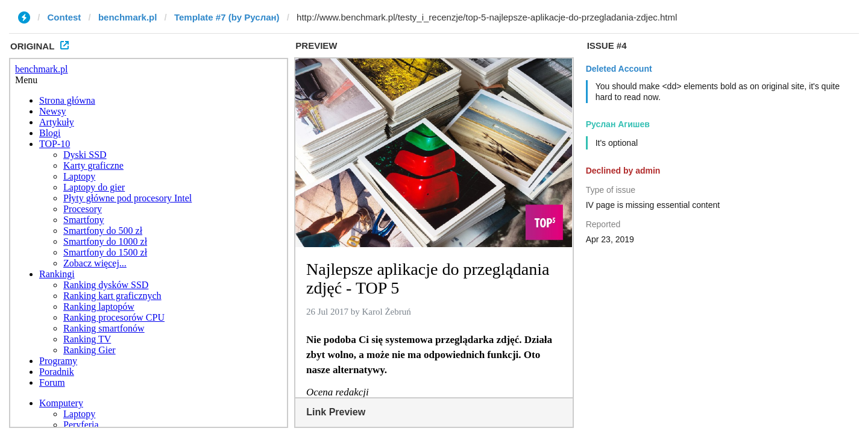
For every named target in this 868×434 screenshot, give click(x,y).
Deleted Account (619, 69)
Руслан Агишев (618, 124)
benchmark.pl (128, 17)
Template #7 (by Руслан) (227, 17)
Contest (64, 17)
